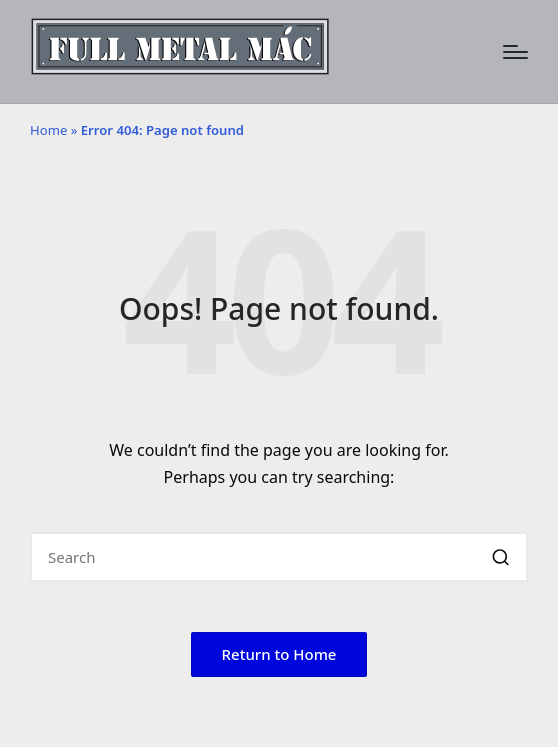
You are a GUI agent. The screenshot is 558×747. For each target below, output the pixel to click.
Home (48, 130)
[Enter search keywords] (279, 557)
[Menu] (515, 52)
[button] (500, 557)
